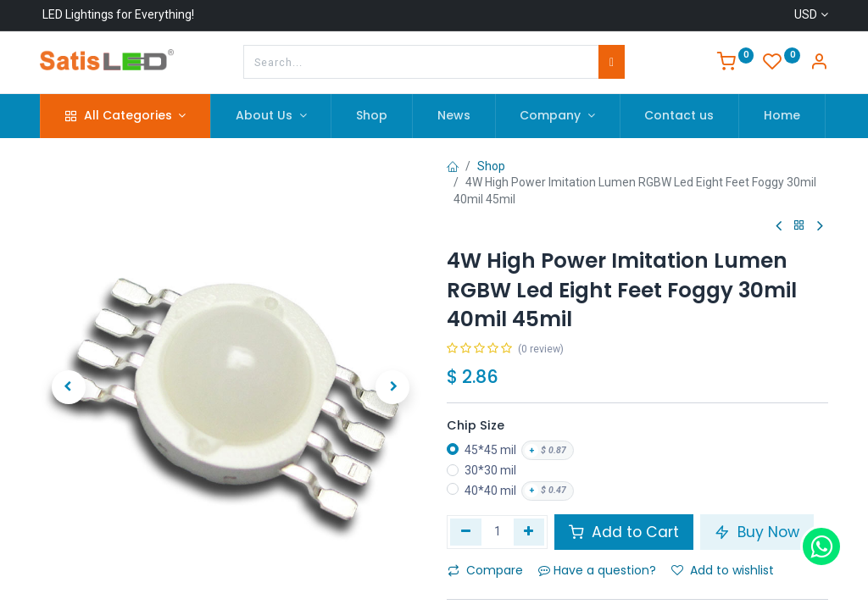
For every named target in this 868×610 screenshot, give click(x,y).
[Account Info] (819, 64)
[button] (69, 387)
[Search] (612, 62)
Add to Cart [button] (624, 532)
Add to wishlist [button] (723, 570)
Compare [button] (485, 570)
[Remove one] (466, 532)
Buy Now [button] (757, 532)
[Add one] (529, 532)
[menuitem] (372, 116)
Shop (491, 166)
